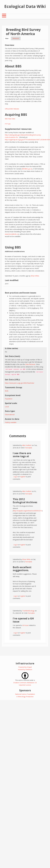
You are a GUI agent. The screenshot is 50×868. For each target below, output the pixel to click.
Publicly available (11, 422)
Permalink (29, 448)
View (8, 38)
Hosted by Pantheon (25, 670)
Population (9, 399)
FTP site (8, 124)
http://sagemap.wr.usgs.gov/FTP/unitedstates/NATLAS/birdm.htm (27, 140)
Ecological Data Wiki (25, 6)
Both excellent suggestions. (22, 569)
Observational (10, 415)
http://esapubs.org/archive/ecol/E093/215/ (28, 511)
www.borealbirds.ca (12, 234)
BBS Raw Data (10, 119)
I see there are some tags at (22, 455)
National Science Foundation (25, 694)
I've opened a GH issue (23, 620)
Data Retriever (30, 364)
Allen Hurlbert (27, 445)
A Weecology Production (25, 697)
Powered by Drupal (25, 667)
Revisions (16, 38)
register (23, 477)
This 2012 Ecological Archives (25, 501)
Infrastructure (25, 663)
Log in (16, 477)
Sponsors (25, 690)
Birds (7, 391)
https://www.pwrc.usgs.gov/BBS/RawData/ (20, 383)
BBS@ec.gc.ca (27, 169)
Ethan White (35, 276)
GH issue (25, 625)
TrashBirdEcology (28, 611)
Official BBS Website (12, 109)
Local (7, 407)
